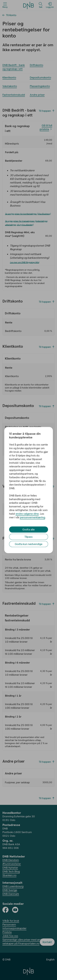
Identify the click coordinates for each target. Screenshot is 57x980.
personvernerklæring (32, 517)
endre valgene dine (27, 514)
